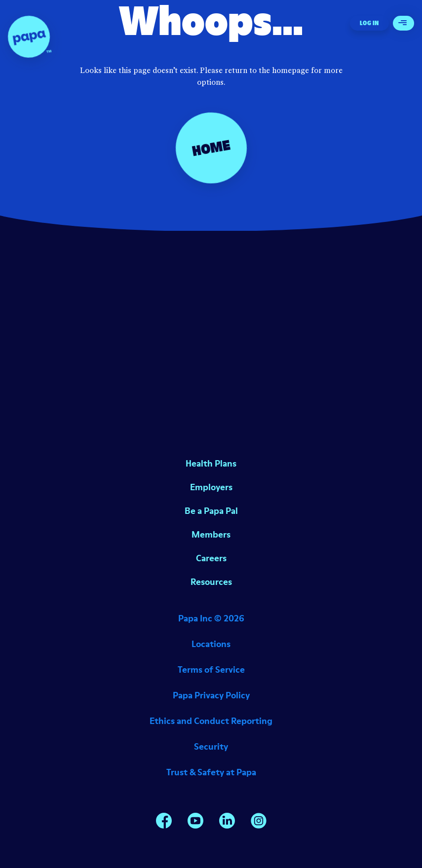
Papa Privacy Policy (211, 695)
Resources (211, 582)
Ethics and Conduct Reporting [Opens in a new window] (211, 721)
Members (211, 534)
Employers (211, 487)
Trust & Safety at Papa (211, 772)
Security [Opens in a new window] (211, 746)
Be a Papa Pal (211, 511)
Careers (211, 558)
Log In (369, 23)
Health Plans (211, 463)
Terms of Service (211, 669)
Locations (211, 644)
